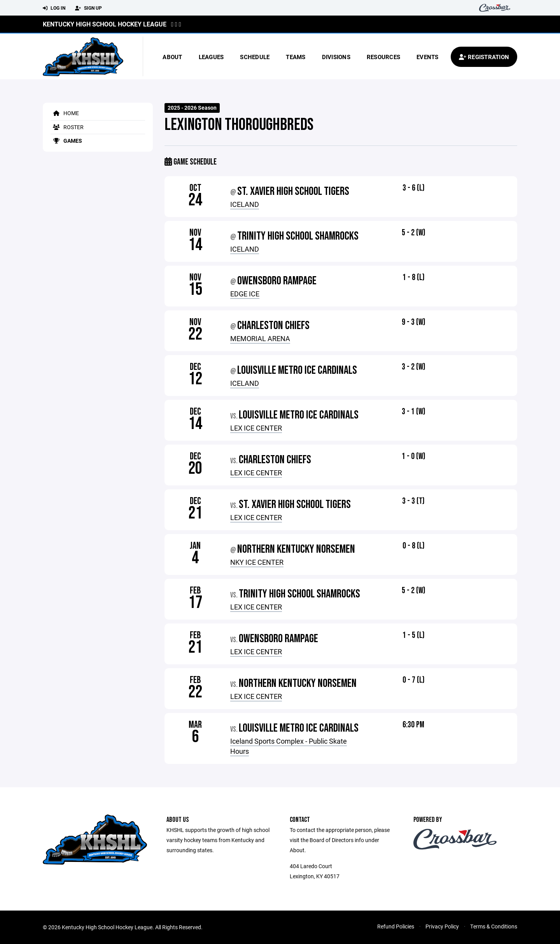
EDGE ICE (245, 294)
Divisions (336, 57)
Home (65, 113)
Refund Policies (396, 926)
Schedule (255, 57)
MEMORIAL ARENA (260, 338)
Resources (383, 57)
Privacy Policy (442, 926)
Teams (296, 57)
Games (66, 141)
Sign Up (88, 8)
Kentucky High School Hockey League (105, 24)
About (172, 57)
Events (428, 57)
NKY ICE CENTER (257, 562)
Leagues (211, 57)
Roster (67, 127)
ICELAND (245, 204)
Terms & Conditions (494, 926)
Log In (54, 8)
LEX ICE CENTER (256, 428)
